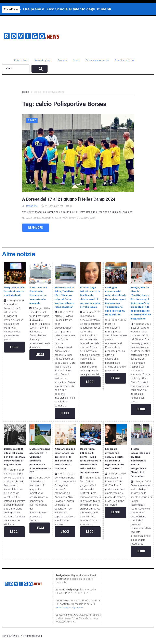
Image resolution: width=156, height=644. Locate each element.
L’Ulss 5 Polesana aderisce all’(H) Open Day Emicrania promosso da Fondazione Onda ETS (40, 461)
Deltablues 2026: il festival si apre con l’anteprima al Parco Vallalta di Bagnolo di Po (15, 457)
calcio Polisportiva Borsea (47, 218)
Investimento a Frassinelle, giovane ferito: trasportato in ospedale (38, 295)
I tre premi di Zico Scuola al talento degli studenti (14, 291)
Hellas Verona (69, 218)
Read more (36, 228)
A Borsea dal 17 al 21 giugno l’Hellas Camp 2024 (69, 199)
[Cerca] (16, 69)
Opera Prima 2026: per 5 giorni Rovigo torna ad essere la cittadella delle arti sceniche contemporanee (90, 461)
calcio (29, 218)
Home (25, 92)
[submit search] (40, 69)
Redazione (32, 206)
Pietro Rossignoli (86, 218)
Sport (32, 120)
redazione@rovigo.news (69, 607)
